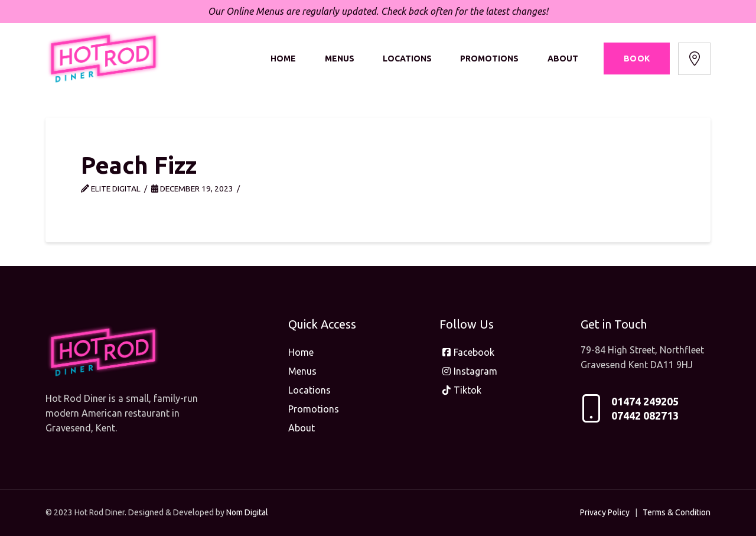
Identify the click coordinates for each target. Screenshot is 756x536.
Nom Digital (247, 512)
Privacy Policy (605, 512)
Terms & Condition (677, 512)
